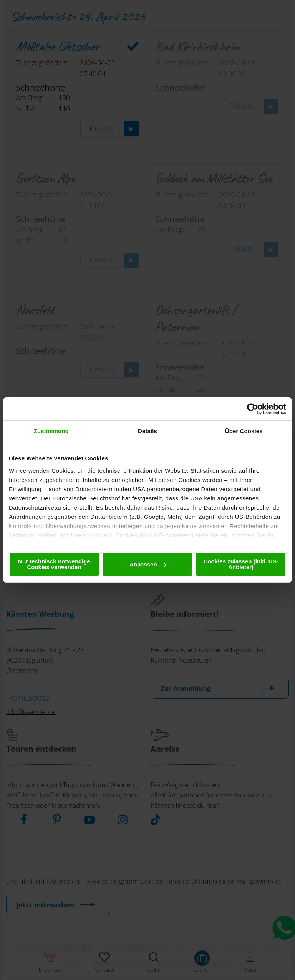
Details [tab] (147, 431)
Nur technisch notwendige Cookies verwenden (54, 564)
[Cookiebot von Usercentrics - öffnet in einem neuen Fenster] (253, 409)
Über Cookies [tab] (244, 431)
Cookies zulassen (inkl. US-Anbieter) (241, 564)
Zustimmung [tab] (51, 431)
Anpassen (148, 564)
